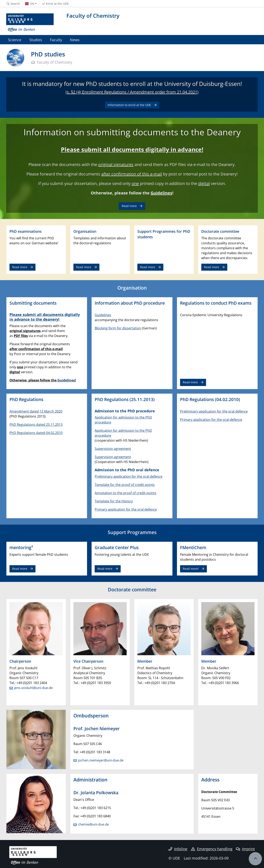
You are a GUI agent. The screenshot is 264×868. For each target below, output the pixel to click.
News (75, 40)
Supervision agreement (113, 449)
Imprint (245, 849)
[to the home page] (30, 23)
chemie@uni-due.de (93, 824)
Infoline (178, 849)
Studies (36, 40)
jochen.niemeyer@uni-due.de (101, 760)
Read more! (191, 569)
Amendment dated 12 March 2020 (36, 411)
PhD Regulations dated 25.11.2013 (36, 425)
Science (15, 40)
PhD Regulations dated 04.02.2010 (36, 433)
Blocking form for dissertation (118, 328)
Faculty (56, 40)
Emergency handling (212, 849)
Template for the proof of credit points (125, 485)
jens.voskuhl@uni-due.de (33, 688)
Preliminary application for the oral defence (128, 476)
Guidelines (161, 193)
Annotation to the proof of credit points (126, 493)
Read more (129, 206)
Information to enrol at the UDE (129, 105)
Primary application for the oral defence (126, 509)
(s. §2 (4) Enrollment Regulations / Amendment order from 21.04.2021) (132, 92)
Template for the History (114, 501)
